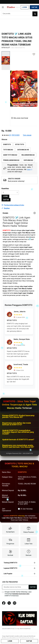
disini (30, 169)
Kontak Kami (10, 532)
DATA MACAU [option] (28, 160)
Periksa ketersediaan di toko (14, 205)
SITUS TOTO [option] (20, 144)
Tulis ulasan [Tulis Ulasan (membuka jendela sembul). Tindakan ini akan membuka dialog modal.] (27, 135)
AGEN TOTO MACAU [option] (10, 155)
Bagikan (7, 208)
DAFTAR (6, 200)
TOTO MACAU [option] (8, 150)
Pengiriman (10, 544)
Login (25, 7)
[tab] (19, 213)
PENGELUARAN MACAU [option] (11, 160)
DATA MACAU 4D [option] (23, 150)
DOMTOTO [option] (7, 144)
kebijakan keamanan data (21, 594)
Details (5, 213)
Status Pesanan (29, 532)
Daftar (34, 7)
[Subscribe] (33, 587)
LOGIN (5, 196)
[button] (6, 61)
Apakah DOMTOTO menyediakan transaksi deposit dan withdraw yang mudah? (18, 432)
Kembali (10, 555)
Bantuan (29, 555)
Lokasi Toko (29, 544)
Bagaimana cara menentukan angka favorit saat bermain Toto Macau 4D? (18, 446)
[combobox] (19, 14)
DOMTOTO (7, 230)
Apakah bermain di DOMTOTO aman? (18, 440)
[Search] (35, 14)
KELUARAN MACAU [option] (28, 155)
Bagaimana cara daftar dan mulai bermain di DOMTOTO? (17, 424)
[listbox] (19, 152)
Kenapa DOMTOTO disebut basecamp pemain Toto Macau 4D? (18, 416)
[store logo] (15, 7)
